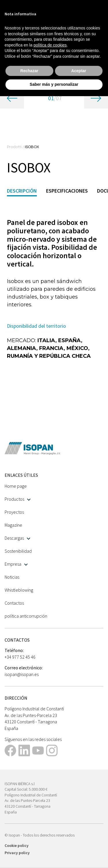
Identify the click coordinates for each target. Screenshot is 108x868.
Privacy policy (17, 853)
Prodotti (15, 147)
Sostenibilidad (18, 551)
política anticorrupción (26, 616)
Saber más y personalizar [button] (54, 84)
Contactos (14, 603)
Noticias (12, 577)
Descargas (17, 538)
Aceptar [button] (79, 71)
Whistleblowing (19, 590)
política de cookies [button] (50, 45)
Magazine (13, 525)
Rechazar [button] (29, 71)
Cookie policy (17, 845)
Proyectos (14, 512)
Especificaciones (67, 191)
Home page (16, 486)
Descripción (22, 191)
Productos (18, 499)
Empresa (16, 564)
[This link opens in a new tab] (10, 751)
